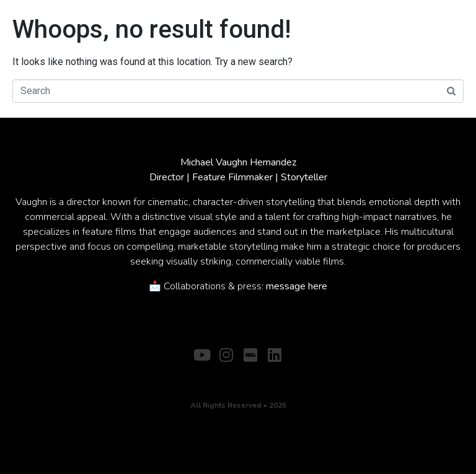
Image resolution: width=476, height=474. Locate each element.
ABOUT (210, 375)
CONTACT (259, 375)
